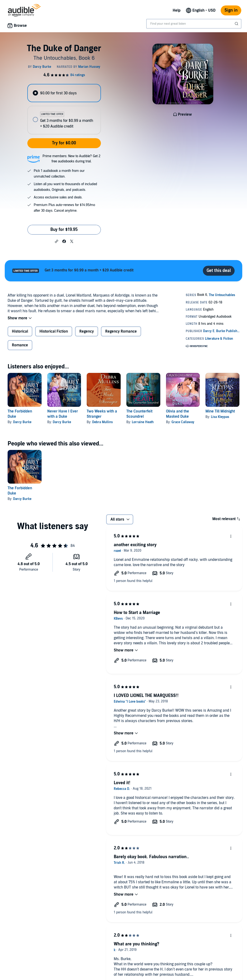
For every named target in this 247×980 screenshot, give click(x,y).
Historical (20, 331)
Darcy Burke (22, 422)
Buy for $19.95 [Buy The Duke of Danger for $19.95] (64, 230)
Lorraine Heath (143, 422)
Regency (87, 331)
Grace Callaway (183, 422)
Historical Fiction (54, 331)
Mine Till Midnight (220, 411)
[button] (57, 241)
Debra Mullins (102, 422)
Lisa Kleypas (220, 417)
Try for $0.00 (64, 143)
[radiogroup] (64, 109)
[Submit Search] (237, 24)
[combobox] (194, 24)
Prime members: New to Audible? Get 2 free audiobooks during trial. (71, 159)
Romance (20, 345)
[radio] (64, 93)
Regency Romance (121, 331)
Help (177, 10)
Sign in (231, 10)
